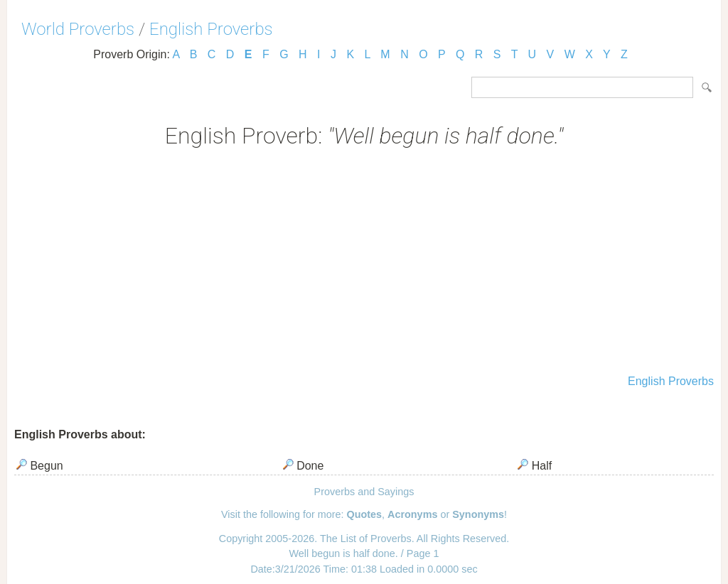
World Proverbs (78, 29)
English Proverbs (211, 29)
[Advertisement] (364, 263)
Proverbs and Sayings (364, 492)
